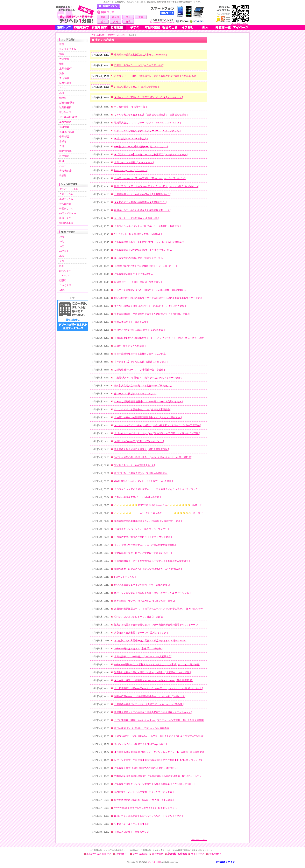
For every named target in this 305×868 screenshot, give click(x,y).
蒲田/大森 (64, 127)
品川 (62, 93)
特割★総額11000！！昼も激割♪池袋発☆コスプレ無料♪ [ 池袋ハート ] (150, 696)
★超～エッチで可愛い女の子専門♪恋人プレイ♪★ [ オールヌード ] (149, 97)
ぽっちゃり (65, 271)
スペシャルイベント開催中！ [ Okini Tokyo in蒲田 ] (140, 744)
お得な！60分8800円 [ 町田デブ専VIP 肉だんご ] (139, 441)
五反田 (63, 88)
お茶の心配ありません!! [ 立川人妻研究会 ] (136, 87)
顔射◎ (63, 280)
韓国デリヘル (66, 209)
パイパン (64, 276)
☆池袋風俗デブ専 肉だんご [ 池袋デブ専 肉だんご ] (143, 553)
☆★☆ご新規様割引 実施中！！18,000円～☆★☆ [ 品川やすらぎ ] (149, 402)
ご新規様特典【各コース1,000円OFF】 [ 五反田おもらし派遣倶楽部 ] (150, 242)
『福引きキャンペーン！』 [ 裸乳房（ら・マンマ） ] (142, 529)
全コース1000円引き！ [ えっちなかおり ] (136, 394)
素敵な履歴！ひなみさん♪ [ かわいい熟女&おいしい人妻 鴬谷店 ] (148, 569)
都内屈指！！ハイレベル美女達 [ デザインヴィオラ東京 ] (144, 792)
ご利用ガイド (122, 854)
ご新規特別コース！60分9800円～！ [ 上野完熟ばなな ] (143, 194)
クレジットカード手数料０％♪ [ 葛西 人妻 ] (137, 218)
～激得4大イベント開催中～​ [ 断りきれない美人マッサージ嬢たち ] (149, 378)
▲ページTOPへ (199, 839)
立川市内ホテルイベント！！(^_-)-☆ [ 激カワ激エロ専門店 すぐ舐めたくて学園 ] (157, 433)
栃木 (103, 22)
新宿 (62, 44)
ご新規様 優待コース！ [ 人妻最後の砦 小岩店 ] (139, 370)
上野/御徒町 (65, 69)
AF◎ (62, 290)
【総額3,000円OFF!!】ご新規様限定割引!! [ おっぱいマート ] (145, 266)
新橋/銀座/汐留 (67, 103)
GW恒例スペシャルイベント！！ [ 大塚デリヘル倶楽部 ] (143, 481)
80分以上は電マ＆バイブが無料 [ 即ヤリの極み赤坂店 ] (143, 585)
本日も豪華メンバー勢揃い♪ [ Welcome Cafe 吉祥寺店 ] (142, 728)
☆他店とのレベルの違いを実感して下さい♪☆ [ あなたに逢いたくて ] (150, 178)
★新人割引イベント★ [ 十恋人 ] (131, 139)
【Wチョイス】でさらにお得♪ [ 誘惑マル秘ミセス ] (141, 362)
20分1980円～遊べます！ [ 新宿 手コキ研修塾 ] (138, 649)
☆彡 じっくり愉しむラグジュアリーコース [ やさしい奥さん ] (147, 131)
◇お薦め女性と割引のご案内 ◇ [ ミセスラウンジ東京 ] (143, 537)
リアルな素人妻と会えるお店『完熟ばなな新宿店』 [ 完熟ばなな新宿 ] (151, 115)
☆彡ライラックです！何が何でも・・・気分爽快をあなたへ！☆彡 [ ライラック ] (157, 489)
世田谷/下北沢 (67, 132)
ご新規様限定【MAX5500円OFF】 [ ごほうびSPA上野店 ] (144, 250)
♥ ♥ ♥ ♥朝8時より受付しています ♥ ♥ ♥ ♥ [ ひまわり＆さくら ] (146, 808)
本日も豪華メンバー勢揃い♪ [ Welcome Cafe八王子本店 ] (143, 657)
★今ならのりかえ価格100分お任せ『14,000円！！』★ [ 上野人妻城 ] (150, 306)
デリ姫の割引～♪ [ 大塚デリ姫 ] (130, 107)
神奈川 (116, 17)
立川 (62, 146)
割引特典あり (66, 223)
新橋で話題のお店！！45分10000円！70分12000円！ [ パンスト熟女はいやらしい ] (157, 186)
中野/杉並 (64, 137)
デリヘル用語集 (140, 854)
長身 (62, 261)
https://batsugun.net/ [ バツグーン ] (131, 170)
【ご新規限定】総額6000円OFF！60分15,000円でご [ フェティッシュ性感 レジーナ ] (159, 688)
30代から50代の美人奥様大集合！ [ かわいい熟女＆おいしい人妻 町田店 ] (153, 457)
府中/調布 (64, 156)
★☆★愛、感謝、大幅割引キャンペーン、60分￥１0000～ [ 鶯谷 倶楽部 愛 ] (154, 680)
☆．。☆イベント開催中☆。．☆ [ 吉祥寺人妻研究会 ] (143, 410)
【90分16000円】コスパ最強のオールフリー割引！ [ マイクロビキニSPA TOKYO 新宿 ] (159, 736)
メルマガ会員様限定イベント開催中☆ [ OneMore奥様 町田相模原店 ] (151, 290)
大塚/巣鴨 (64, 59)
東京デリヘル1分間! (117, 35)
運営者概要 (157, 854)
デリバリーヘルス (69, 189)
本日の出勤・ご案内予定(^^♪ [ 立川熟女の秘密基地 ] (141, 473)
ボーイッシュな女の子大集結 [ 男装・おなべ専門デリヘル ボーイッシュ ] (152, 593)
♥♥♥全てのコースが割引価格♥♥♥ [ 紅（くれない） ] (141, 147)
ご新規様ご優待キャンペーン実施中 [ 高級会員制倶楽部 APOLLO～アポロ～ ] (155, 784)
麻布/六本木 (65, 83)
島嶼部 (63, 176)
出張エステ (65, 218)
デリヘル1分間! (98, 35)
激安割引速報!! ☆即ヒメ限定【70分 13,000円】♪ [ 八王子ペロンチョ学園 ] (152, 672)
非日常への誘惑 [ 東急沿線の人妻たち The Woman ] (140, 55)
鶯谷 (62, 64)
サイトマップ (197, 854)
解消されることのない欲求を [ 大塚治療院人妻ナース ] (143, 210)
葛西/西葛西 (65, 122)
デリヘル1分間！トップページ (108, 6)
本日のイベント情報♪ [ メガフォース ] (134, 162)
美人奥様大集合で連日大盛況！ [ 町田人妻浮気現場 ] (142, 449)
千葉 (141, 17)
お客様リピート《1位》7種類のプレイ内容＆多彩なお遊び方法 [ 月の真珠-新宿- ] (156, 76)
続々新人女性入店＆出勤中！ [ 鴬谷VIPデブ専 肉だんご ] (144, 386)
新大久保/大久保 (68, 49)
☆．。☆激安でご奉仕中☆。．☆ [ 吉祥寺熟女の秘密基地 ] (145, 545)
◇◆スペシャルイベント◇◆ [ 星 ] (132, 824)
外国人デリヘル (67, 213)
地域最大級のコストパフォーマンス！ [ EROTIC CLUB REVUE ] (147, 123)
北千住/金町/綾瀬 (68, 117)
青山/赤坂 (64, 78)
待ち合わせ (65, 204)
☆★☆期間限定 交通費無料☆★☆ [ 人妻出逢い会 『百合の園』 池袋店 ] (153, 314)
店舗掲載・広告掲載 (177, 854)
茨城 (116, 22)
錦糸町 (63, 98)
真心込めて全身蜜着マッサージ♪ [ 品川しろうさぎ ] (141, 633)
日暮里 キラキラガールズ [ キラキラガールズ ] (139, 65)
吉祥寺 (63, 141)
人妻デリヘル (66, 194)
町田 (62, 161)
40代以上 (64, 251)
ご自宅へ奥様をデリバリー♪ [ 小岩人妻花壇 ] (137, 497)
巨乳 (62, 266)
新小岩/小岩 (65, 112)
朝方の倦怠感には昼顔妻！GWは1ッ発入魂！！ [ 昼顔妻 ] (144, 800)
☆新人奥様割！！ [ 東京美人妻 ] (131, 322)
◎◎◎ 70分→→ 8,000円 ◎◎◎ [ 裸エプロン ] (138, 282)
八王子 (63, 166)
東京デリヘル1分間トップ (99, 854)
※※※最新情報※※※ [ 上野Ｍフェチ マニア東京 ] (141, 354)
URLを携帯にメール (239, 24)
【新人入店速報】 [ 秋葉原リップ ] (132, 832)
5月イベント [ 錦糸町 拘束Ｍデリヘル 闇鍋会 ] (138, 234)
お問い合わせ (215, 854)
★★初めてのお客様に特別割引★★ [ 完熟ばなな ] (140, 202)
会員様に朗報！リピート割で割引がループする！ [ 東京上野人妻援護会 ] (152, 561)
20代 (62, 242)
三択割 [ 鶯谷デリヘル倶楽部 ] (130, 346)
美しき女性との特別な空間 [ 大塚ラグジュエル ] (139, 258)
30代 (62, 246)
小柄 (62, 256)
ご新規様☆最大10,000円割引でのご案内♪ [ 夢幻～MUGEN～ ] (146, 768)
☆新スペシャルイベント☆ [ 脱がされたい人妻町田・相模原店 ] (147, 226)
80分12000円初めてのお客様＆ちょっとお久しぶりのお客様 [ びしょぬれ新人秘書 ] (157, 665)
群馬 (128, 22)
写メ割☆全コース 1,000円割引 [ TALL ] (134, 465)
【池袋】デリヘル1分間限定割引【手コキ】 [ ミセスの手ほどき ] (148, 417)
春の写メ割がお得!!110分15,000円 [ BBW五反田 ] (139, 330)
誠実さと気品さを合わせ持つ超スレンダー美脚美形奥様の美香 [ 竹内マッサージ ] (157, 625)
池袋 (62, 54)
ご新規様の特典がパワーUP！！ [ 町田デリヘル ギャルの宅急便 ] (149, 704)
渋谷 (62, 73)
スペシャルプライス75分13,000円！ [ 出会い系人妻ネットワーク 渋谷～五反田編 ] (158, 425)
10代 (62, 237)
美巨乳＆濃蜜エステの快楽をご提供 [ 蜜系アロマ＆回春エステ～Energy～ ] (153, 712)
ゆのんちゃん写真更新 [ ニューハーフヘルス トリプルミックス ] (149, 816)
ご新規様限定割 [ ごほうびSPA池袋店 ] (134, 274)
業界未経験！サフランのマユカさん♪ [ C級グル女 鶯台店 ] (145, 601)
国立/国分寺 (65, 151)
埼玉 (128, 17)
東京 (103, 17)
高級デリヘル (66, 199)
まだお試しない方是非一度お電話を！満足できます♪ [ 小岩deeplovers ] (151, 641)
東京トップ (64, 27)
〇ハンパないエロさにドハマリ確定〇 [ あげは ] (139, 617)
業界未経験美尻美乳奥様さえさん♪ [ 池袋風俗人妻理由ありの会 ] (148, 521)
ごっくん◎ (65, 285)
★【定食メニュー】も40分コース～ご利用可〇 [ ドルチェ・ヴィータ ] (151, 155)
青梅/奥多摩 (65, 171)
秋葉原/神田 (65, 107)
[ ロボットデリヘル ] (125, 577)
